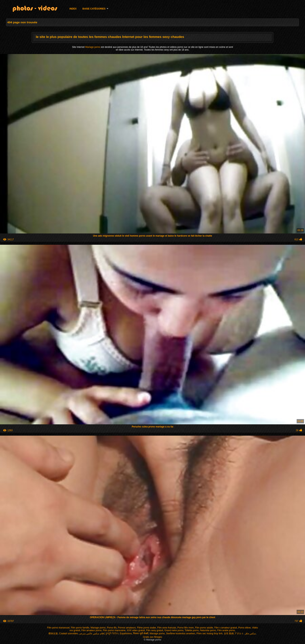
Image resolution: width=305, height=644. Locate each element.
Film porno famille (80, 628)
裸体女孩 (53, 634)
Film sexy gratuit (155, 630)
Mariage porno (93, 47)
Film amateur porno (91, 630)
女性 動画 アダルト (234, 634)
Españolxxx (126, 634)
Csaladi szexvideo (69, 634)
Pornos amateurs (127, 628)
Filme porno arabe (146, 628)
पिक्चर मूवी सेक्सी (141, 634)
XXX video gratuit (136, 630)
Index (73, 9)
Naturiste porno (208, 630)
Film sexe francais (167, 628)
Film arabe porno (226, 630)
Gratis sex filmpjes (152, 637)
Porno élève (245, 628)
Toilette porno (192, 630)
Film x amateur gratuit (226, 628)
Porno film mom (186, 628)
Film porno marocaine (114, 630)
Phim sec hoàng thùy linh (209, 634)
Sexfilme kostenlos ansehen (181, 634)
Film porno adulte (204, 628)
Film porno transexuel (58, 628)
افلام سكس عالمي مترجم (92, 634)
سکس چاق (250, 634)
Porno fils (112, 628)
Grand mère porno (174, 630)
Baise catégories (94, 9)
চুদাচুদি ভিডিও (112, 634)
